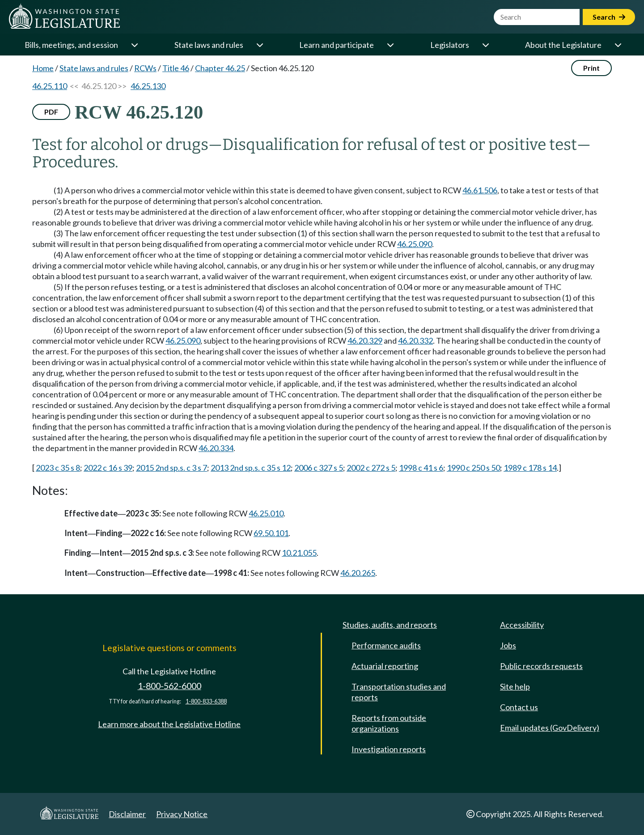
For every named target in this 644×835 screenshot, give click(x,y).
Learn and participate (337, 45)
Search (609, 17)
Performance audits (386, 645)
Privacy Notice (182, 814)
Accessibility (522, 625)
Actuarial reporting (385, 666)
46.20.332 (415, 341)
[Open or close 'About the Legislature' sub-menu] (618, 45)
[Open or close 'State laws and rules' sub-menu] (259, 45)
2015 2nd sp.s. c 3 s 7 (172, 468)
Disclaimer (127, 814)
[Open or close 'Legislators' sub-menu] (485, 45)
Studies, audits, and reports (390, 625)
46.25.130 (148, 86)
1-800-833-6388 (206, 701)
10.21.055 (299, 553)
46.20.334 (216, 448)
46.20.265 (358, 573)
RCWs (145, 68)
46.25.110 (50, 86)
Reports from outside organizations (389, 723)
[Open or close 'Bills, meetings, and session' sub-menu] (134, 45)
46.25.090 (415, 244)
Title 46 (176, 68)
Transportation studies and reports (399, 692)
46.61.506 (480, 190)
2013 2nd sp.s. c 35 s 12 (251, 468)
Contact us (519, 707)
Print (591, 68)
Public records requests (541, 666)
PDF (51, 112)
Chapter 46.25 (220, 68)
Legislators (450, 45)
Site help (515, 686)
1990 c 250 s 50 (473, 468)
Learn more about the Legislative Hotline (169, 724)
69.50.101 (271, 533)
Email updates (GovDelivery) (550, 728)
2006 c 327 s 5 (319, 468)
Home (43, 68)
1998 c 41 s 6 (421, 468)
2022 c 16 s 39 (108, 468)
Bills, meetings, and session (71, 45)
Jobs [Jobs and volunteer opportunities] (508, 645)
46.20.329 (365, 341)
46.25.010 (266, 513)
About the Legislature (563, 45)
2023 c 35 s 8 (58, 468)
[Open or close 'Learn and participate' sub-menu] (390, 45)
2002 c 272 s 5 (371, 468)
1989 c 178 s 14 (530, 468)
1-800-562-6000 (169, 686)
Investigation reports (389, 749)
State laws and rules (209, 45)
